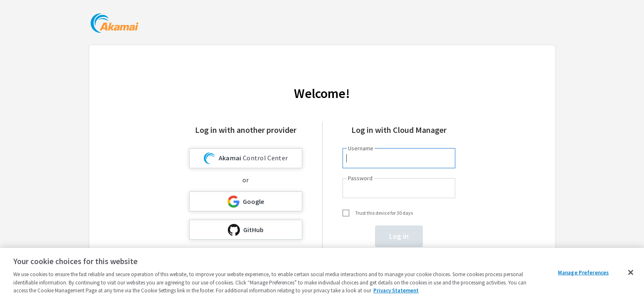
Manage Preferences (583, 273)
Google (246, 202)
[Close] (631, 272)
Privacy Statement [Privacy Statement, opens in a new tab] (396, 290)
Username (361, 148)
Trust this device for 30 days (384, 213)
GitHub (246, 230)
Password (360, 178)
